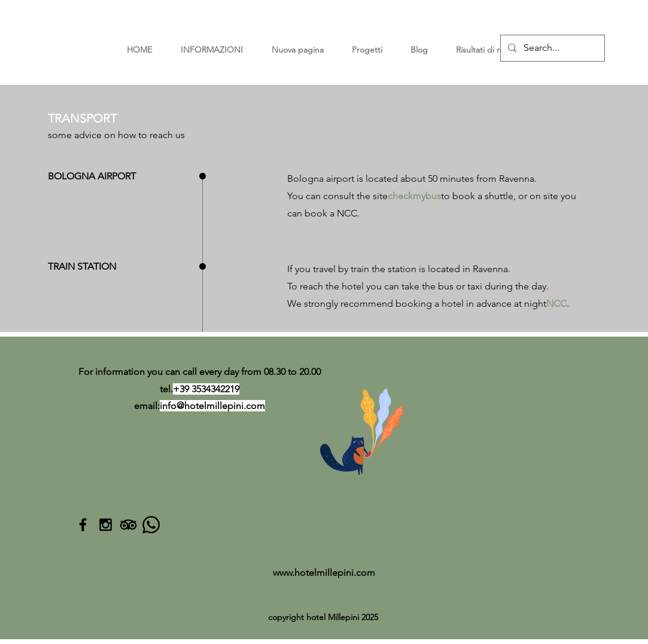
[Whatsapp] (151, 525)
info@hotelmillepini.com (212, 406)
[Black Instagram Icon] (106, 525)
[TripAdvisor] (128, 525)
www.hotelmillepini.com (324, 573)
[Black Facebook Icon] (83, 525)
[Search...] (551, 48)
